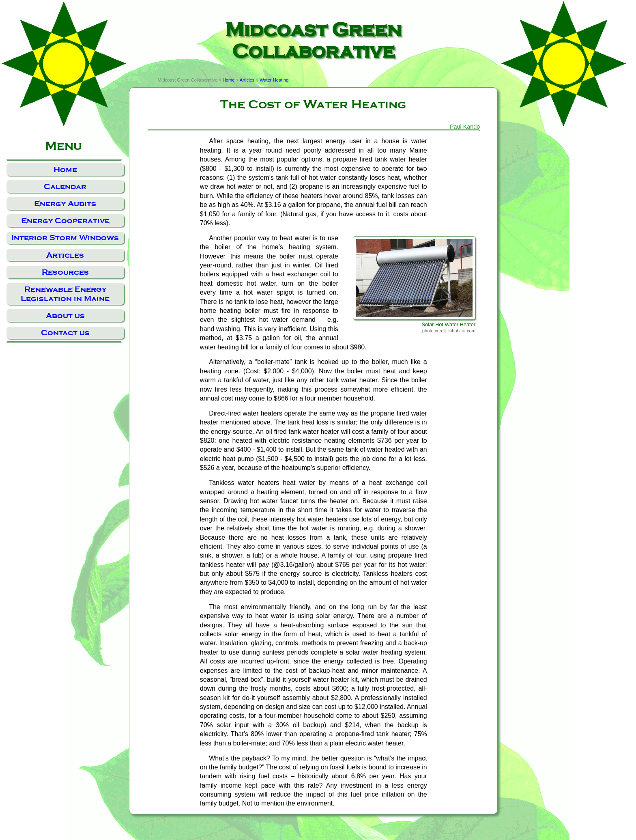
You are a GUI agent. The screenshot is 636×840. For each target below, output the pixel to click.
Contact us (65, 333)
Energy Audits (65, 204)
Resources (65, 272)
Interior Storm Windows (65, 238)
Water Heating (274, 80)
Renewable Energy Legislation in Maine (65, 294)
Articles (65, 255)
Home (65, 169)
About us (65, 316)
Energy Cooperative (65, 221)
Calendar (65, 186)
